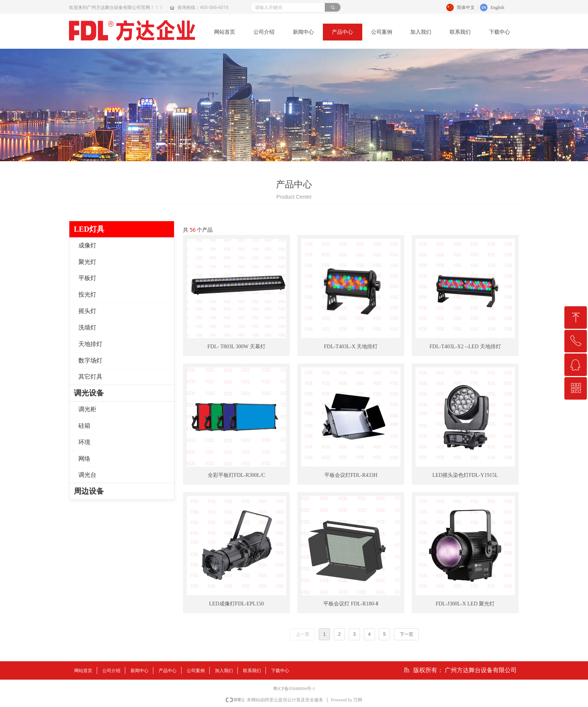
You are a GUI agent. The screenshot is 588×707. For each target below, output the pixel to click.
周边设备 (89, 491)
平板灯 (87, 278)
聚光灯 (87, 262)
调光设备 (89, 393)
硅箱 (84, 426)
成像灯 (87, 245)
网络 (84, 459)
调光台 (87, 475)
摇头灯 (87, 311)
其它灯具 (90, 377)
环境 (84, 442)
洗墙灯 (87, 327)
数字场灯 (90, 360)
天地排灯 (90, 344)
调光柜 (87, 409)
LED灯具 (89, 229)
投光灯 (87, 294)
